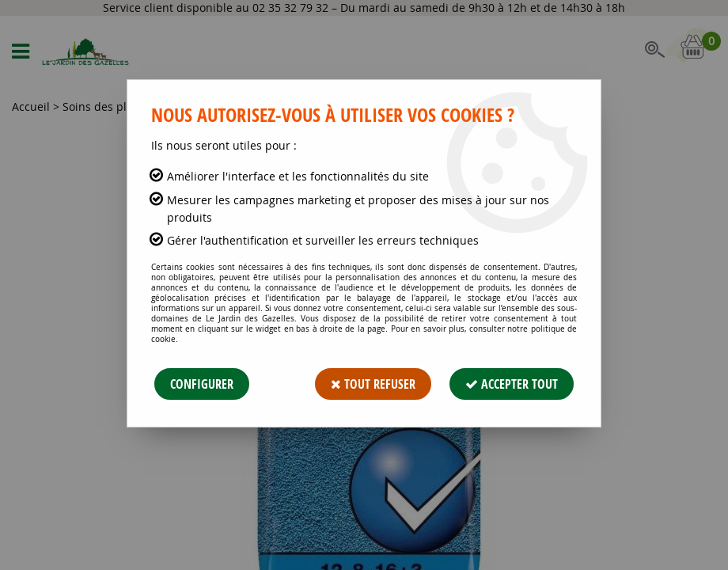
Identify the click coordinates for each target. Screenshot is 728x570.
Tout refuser (373, 384)
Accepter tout (512, 384)
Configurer (202, 384)
